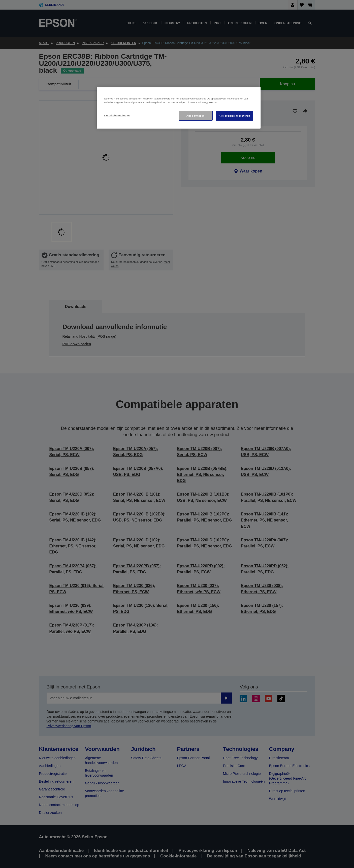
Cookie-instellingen (117, 115)
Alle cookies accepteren (234, 116)
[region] (179, 108)
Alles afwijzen (196, 116)
